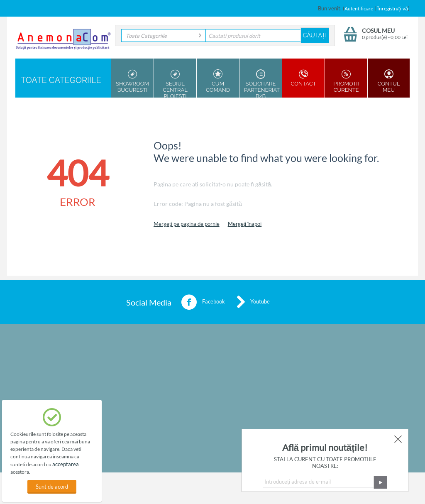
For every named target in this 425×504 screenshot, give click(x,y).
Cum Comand (218, 81)
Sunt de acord (52, 487)
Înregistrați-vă (393, 9)
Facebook (203, 302)
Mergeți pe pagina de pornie (187, 224)
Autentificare (359, 9)
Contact (303, 78)
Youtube (253, 302)
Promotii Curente (346, 81)
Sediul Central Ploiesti (175, 83)
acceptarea (66, 464)
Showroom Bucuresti (132, 81)
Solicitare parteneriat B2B (262, 83)
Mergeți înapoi (245, 224)
